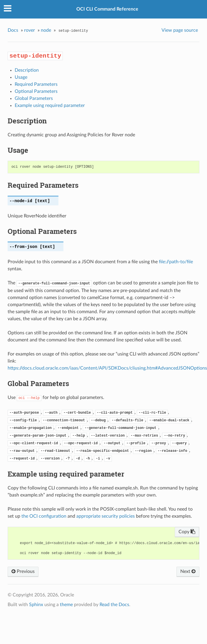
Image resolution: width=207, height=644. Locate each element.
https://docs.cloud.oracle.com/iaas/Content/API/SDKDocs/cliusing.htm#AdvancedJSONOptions (107, 368)
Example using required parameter (50, 105)
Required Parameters (36, 84)
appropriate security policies (106, 516)
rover (30, 30)
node (46, 30)
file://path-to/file (176, 262)
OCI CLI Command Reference (107, 9)
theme (66, 605)
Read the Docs (114, 605)
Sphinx (36, 605)
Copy (187, 532)
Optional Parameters (36, 91)
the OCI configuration (44, 516)
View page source (180, 30)
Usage (21, 77)
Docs (13, 30)
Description (27, 70)
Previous (23, 571)
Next (188, 571)
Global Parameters (34, 98)
